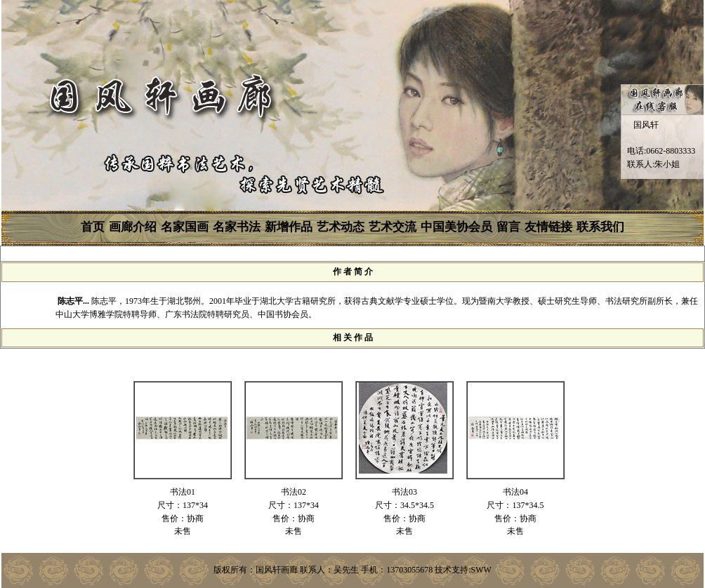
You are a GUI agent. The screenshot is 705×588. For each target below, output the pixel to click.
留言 (508, 227)
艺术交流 (393, 227)
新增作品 (289, 227)
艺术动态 (341, 227)
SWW (481, 570)
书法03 (404, 492)
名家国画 (185, 227)
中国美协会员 (456, 227)
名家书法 (237, 227)
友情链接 (548, 227)
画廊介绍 (133, 227)
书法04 (515, 492)
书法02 (294, 492)
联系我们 (600, 227)
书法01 (183, 492)
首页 (93, 227)
